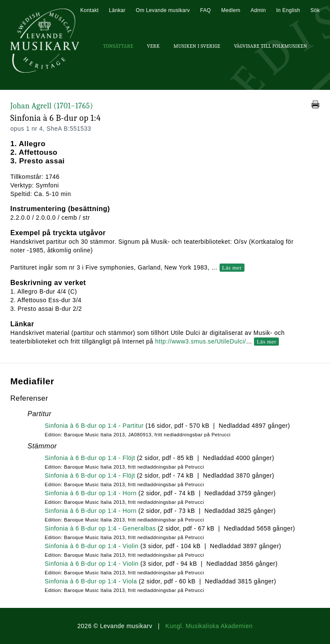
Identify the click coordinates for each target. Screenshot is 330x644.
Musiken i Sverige (197, 46)
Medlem (231, 10)
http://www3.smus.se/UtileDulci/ (201, 341)
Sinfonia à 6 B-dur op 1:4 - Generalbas (100, 528)
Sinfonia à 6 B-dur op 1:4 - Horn (91, 493)
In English (288, 10)
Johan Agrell (52, 106)
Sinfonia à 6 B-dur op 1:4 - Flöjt (90, 458)
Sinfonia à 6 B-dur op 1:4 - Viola (91, 581)
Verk (153, 46)
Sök (315, 10)
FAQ (206, 10)
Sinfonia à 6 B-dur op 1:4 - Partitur (94, 426)
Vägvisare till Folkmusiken (270, 46)
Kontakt (90, 10)
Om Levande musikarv (163, 10)
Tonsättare (118, 46)
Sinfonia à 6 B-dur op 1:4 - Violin (92, 546)
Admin (258, 10)
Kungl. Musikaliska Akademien (209, 626)
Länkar (118, 10)
